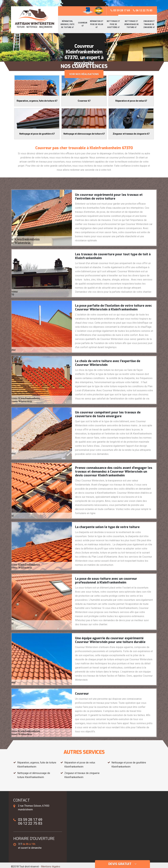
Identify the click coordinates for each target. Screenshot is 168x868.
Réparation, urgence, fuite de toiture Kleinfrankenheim (37, 765)
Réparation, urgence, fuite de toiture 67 (67, 24)
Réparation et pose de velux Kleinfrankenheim (80, 765)
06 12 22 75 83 (143, 10)
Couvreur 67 (83, 24)
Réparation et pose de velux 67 (97, 24)
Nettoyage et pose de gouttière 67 (113, 24)
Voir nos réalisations (84, 74)
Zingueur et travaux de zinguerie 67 (149, 24)
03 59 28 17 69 (120, 10)
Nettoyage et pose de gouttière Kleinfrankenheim (129, 765)
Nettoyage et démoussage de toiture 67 (131, 24)
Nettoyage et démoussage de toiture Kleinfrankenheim (34, 775)
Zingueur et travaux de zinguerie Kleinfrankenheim (82, 775)
